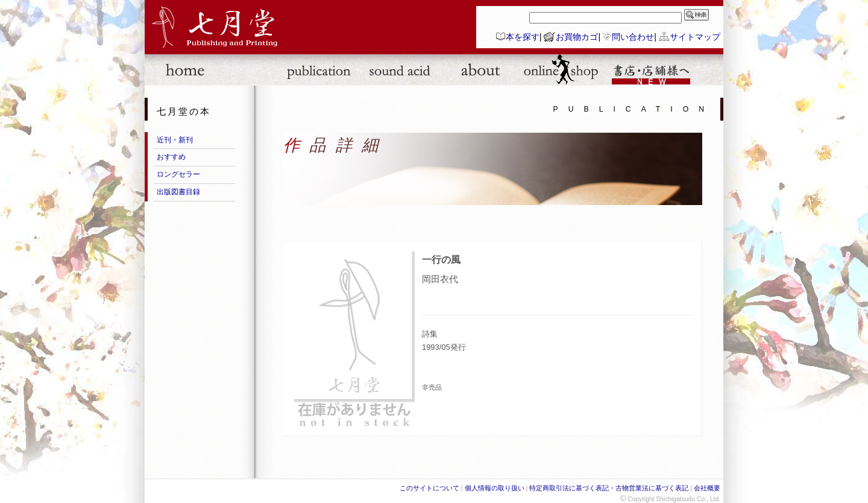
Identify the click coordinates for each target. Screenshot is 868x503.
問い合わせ (633, 37)
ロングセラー (178, 174)
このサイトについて (429, 488)
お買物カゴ (577, 37)
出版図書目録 (178, 192)
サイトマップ (695, 37)
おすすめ (171, 157)
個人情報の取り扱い (495, 488)
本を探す (523, 37)
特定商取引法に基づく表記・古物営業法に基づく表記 (609, 488)
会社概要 (707, 488)
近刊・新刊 (175, 140)
